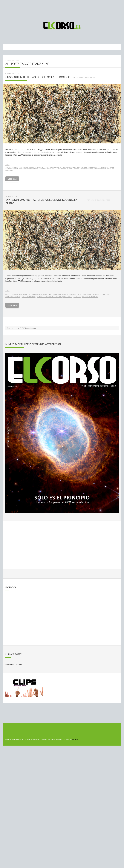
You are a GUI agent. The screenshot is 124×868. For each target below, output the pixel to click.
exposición (24, 168)
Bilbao (62, 294)
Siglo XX (77, 297)
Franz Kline (59, 168)
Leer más (12, 179)
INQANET (76, 739)
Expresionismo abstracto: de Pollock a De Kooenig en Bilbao (41, 202)
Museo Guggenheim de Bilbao (49, 297)
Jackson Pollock (73, 168)
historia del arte (13, 297)
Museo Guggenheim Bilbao (93, 168)
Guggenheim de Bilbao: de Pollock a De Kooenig (38, 77)
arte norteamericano (48, 294)
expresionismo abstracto (41, 168)
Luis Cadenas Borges (86, 77)
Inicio (8, 61)
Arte (7, 165)
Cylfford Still (12, 168)
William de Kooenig (90, 297)
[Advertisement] (62, 9)
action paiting (11, 294)
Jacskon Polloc (29, 297)
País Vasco (68, 297)
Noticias (14, 61)
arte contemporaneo (28, 294)
